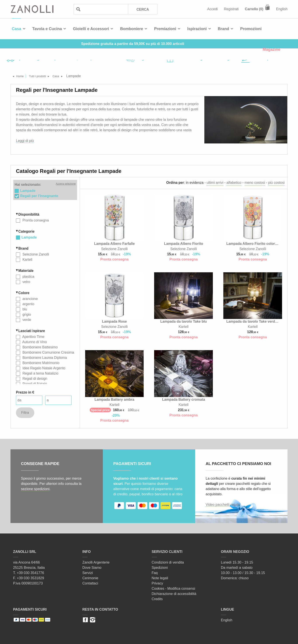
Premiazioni (165, 29)
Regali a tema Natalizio (40, 373)
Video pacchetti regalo (223, 505)
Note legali (160, 578)
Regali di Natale (34, 383)
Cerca (142, 9)
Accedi (212, 9)
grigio (26, 314)
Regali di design (34, 378)
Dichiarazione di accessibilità (174, 594)
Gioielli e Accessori (91, 29)
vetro (26, 281)
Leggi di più (25, 141)
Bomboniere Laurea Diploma (44, 357)
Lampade (29, 237)
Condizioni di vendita (168, 562)
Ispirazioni (197, 29)
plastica (28, 276)
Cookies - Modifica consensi (173, 589)
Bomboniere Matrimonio (40, 362)
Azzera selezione (66, 184)
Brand (224, 29)
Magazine (271, 49)
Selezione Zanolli (35, 254)
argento (28, 304)
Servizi (88, 573)
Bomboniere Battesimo (40, 347)
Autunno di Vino (34, 342)
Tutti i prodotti (44, 76)
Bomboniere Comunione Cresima (48, 352)
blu (24, 309)
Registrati (231, 9)
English (282, 9)
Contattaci (90, 583)
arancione (30, 298)
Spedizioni (160, 568)
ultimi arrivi (215, 183)
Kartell (27, 259)
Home (22, 76)
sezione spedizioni (35, 489)
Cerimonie (90, 578)
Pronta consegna (35, 220)
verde (26, 319)
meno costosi (255, 183)
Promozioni (251, 29)
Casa (16, 29)
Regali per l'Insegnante (39, 195)
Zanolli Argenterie (96, 562)
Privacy (157, 583)
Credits (157, 599)
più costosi (276, 183)
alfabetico (234, 183)
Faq (155, 573)
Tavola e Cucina (47, 29)
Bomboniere (132, 29)
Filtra (25, 412)
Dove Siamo (92, 568)
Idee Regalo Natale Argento (43, 368)
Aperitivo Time (33, 336)
